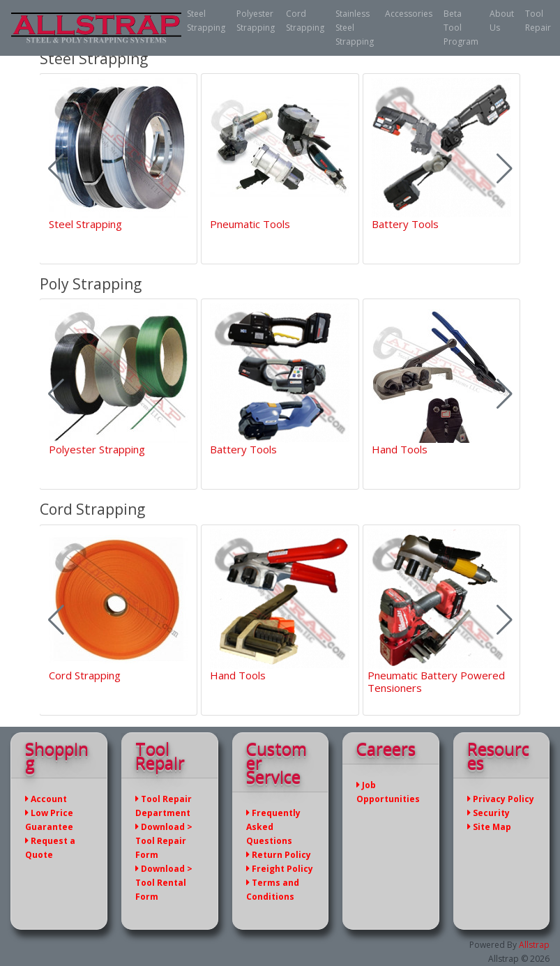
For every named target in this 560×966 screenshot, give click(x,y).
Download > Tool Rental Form (164, 883)
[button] (505, 169)
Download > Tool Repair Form (164, 841)
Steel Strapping (206, 21)
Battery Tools (405, 224)
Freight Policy (280, 869)
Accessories (409, 14)
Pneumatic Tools (250, 224)
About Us (502, 21)
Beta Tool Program (461, 28)
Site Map (489, 827)
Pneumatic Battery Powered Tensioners (436, 681)
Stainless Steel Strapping (355, 28)
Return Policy (279, 855)
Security (489, 813)
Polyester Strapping (256, 21)
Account (46, 799)
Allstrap (534, 945)
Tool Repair (538, 21)
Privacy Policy (501, 799)
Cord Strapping (305, 21)
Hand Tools (400, 449)
